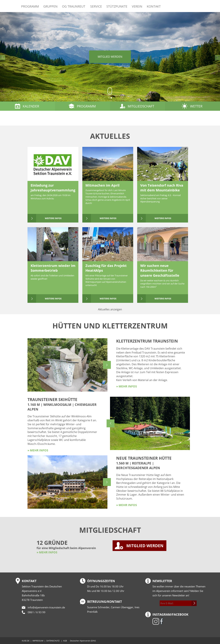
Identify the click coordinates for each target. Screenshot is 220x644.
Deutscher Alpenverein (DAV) (83, 641)
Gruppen (50, 6)
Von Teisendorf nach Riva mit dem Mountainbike (162, 188)
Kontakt (154, 6)
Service (96, 6)
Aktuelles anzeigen (110, 309)
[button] (16, 57)
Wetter (196, 106)
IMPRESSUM (38, 641)
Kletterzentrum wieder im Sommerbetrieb (53, 268)
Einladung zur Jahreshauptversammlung (53, 188)
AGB (65, 641)
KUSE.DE (26, 641)
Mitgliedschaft (141, 106)
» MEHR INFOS (47, 552)
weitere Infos (53, 218)
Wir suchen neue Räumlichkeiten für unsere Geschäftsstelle (160, 270)
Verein (137, 6)
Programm (30, 6)
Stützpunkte (117, 6)
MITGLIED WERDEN (145, 546)
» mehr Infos (126, 386)
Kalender (31, 106)
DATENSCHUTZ (53, 641)
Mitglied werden (110, 57)
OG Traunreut (74, 6)
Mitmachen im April (102, 185)
